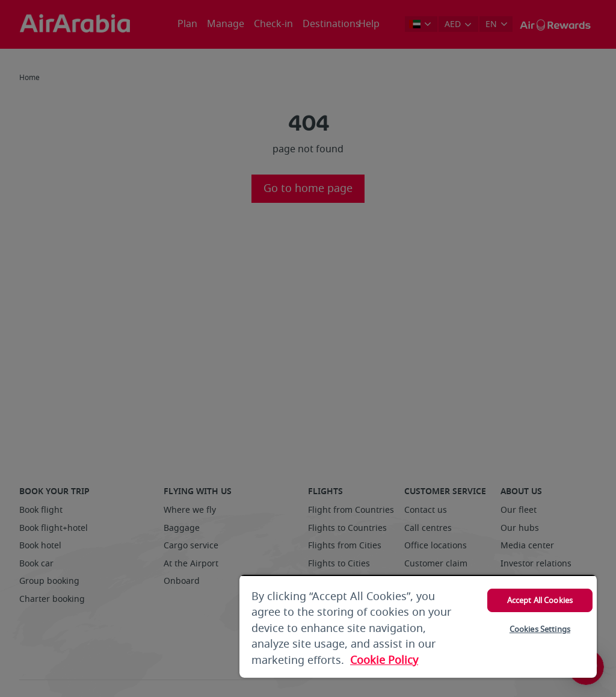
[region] (418, 626)
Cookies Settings (540, 629)
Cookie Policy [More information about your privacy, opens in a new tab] (384, 660)
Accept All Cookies (540, 600)
